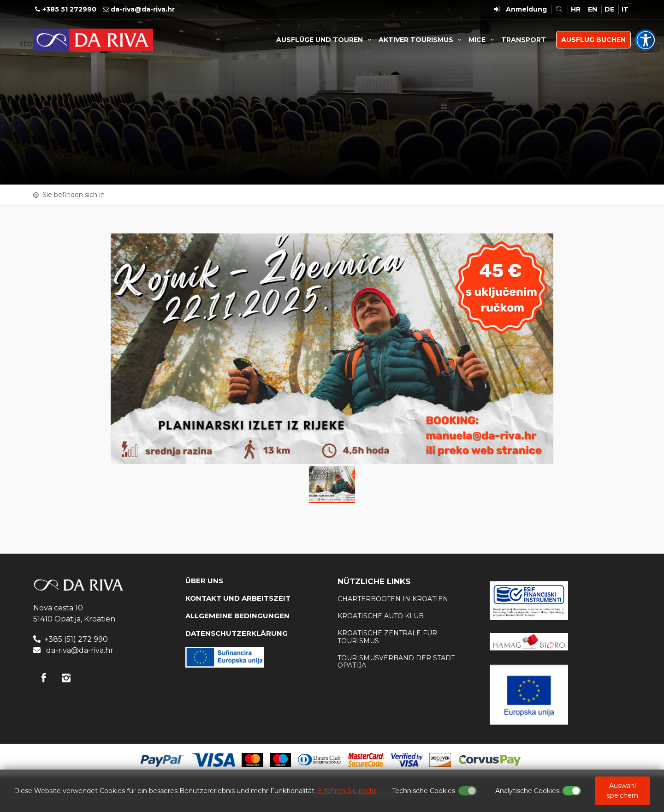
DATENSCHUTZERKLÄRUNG (237, 633)
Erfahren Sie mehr (347, 791)
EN (593, 9)
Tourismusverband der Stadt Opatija (396, 662)
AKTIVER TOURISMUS (421, 40)
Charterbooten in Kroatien (393, 599)
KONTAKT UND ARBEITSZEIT (238, 598)
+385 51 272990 (69, 9)
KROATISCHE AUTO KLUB (381, 616)
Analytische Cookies (527, 791)
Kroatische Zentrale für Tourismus (387, 637)
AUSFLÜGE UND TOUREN (325, 40)
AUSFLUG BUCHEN (593, 40)
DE (609, 9)
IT (625, 9)
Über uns (204, 581)
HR (576, 9)
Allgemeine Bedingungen (237, 616)
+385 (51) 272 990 (76, 639)
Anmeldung (526, 9)
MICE (483, 40)
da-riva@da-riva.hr (143, 9)
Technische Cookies (424, 791)
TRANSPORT (524, 40)
